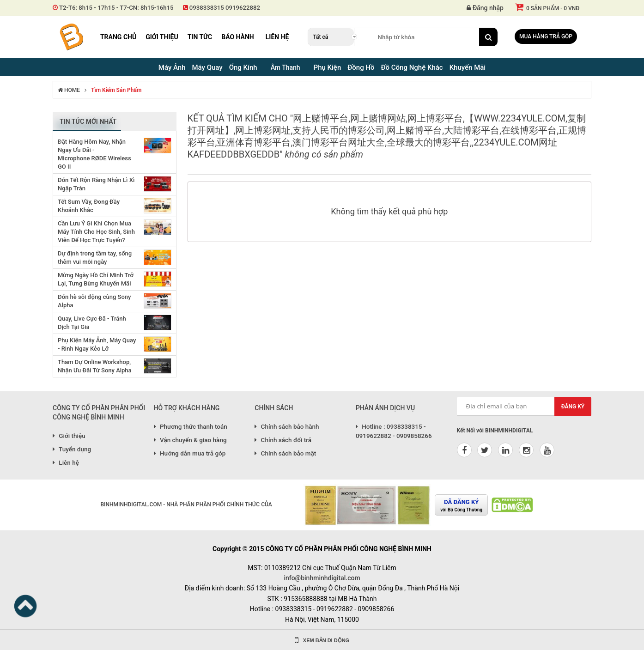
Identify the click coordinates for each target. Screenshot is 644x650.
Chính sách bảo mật (285, 453)
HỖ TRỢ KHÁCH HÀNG (187, 408)
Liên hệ (277, 37)
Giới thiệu (162, 37)
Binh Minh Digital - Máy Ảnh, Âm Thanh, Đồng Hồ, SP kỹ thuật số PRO (71, 37)
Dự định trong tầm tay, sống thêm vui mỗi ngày (95, 258)
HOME (69, 90)
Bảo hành (238, 37)
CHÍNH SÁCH (274, 408)
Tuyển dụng (72, 449)
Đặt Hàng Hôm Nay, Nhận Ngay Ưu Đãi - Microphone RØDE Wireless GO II (94, 154)
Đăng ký (573, 407)
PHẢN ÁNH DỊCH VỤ (385, 408)
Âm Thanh (286, 67)
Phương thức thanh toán (191, 426)
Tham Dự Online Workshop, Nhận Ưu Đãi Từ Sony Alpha (95, 366)
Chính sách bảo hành (287, 426)
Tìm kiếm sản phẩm (116, 90)
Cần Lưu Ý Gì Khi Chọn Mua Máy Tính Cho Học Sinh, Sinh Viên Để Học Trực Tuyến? (96, 232)
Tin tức (200, 37)
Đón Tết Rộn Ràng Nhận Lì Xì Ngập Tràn (96, 184)
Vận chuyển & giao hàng (190, 440)
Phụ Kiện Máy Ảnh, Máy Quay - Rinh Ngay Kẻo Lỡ (97, 344)
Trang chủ (118, 37)
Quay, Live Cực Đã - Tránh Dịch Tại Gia (92, 323)
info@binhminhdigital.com (322, 578)
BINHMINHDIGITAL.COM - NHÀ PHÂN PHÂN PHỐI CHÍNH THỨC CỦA (186, 504)
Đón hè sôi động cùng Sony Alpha (94, 301)
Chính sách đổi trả (283, 440)
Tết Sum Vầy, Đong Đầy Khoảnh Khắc (89, 206)
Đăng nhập (485, 8)
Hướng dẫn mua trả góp (190, 453)
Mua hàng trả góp (546, 36)
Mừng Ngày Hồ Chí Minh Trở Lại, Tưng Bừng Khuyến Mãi (96, 279)
